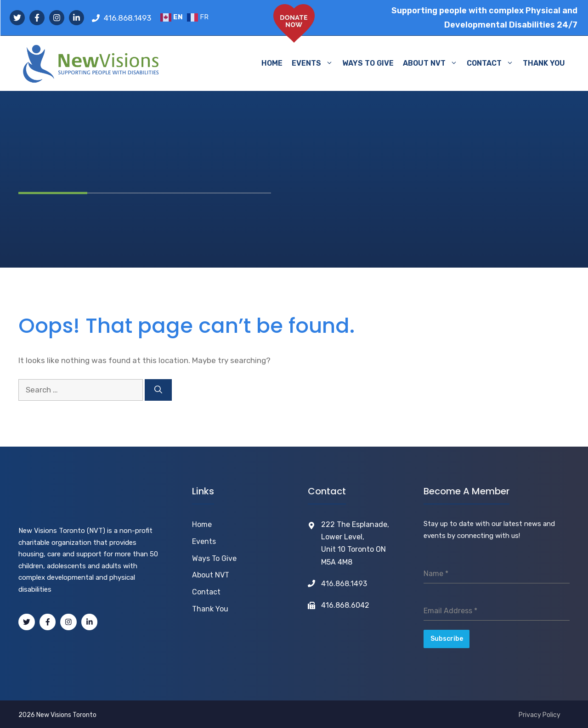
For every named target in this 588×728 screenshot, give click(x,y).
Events (204, 541)
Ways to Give (214, 558)
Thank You (210, 609)
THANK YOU (544, 63)
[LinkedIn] (90, 622)
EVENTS (315, 63)
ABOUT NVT (433, 63)
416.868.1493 (127, 18)
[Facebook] (48, 622)
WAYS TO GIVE (368, 63)
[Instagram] (68, 622)
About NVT (211, 575)
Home (202, 524)
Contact (206, 592)
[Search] (158, 390)
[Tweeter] (27, 622)
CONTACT (492, 63)
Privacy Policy (540, 713)
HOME (272, 63)
